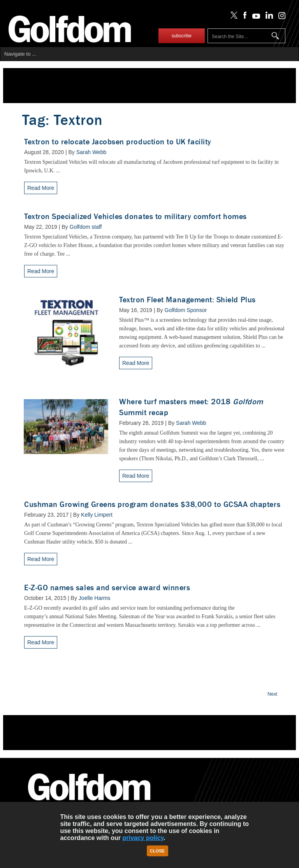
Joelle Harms (95, 598)
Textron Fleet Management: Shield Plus (187, 300)
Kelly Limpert (97, 515)
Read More (41, 188)
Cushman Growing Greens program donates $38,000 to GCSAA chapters (152, 504)
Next (272, 694)
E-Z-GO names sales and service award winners (107, 588)
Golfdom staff (86, 227)
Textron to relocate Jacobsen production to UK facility (118, 142)
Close (157, 851)
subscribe (182, 36)
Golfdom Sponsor (186, 310)
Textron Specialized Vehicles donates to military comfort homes (135, 217)
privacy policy (143, 838)
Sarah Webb (91, 152)
